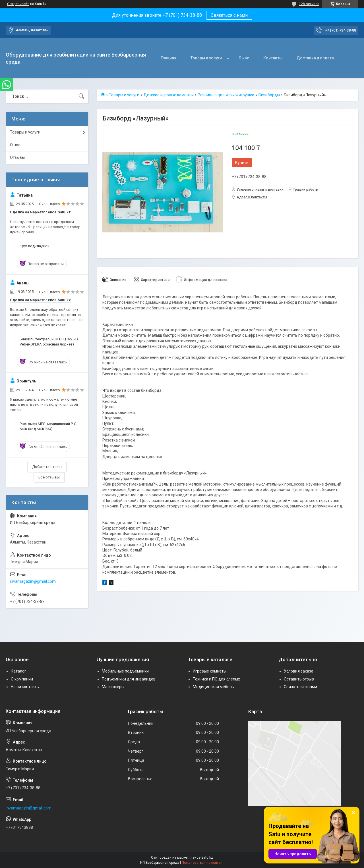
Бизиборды (269, 95)
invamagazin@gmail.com (33, 581)
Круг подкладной (35, 246)
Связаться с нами (229, 15)
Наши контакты (25, 687)
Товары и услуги (206, 58)
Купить (242, 163)
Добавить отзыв (47, 467)
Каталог (18, 671)
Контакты (273, 58)
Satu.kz (207, 857)
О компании (22, 679)
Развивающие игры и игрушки (226, 95)
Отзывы (17, 157)
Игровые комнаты (210, 671)
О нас (244, 58)
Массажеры (113, 687)
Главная (168, 58)
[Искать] (81, 96)
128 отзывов (309, 4)
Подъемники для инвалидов (129, 679)
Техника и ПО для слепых (216, 679)
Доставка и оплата (315, 58)
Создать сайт (18, 4)
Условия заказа (299, 671)
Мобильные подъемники (125, 671)
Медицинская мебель (213, 687)
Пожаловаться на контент (203, 863)
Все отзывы (49, 477)
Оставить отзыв (299, 679)
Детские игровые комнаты (169, 95)
